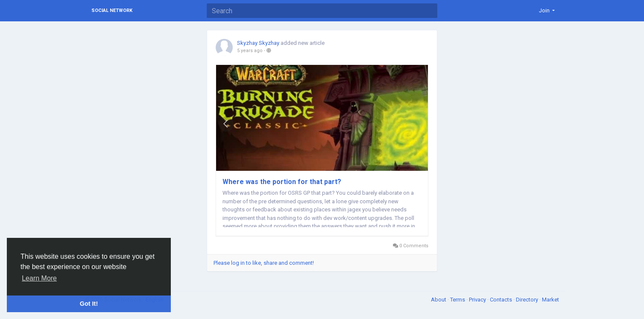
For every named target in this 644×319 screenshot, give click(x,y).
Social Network (112, 10)
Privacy (478, 300)
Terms (458, 300)
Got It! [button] (89, 304)
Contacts (502, 300)
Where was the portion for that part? (282, 182)
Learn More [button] (39, 278)
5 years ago (250, 51)
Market (550, 300)
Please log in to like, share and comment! (264, 263)
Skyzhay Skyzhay (258, 43)
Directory (528, 300)
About (439, 300)
